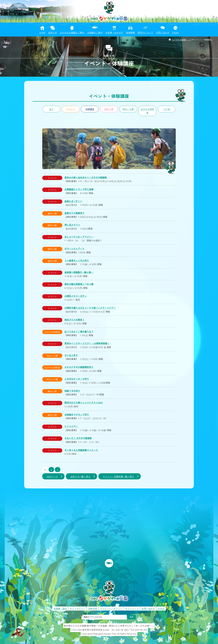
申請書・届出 (60, 608)
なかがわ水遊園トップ (182, 40)
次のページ (52, 476)
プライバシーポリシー (111, 608)
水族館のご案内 (95, 32)
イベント (71, 109)
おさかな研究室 (147, 111)
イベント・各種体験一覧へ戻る (118, 476)
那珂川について (145, 32)
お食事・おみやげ (114, 32)
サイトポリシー (78, 608)
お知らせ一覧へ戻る (80, 476)
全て (51, 109)
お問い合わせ (163, 32)
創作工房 (109, 109)
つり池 (167, 109)
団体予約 (93, 608)
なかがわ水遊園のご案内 (72, 32)
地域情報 (130, 32)
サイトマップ (132, 608)
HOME (42, 32)
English (175, 32)
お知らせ (53, 32)
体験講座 (90, 109)
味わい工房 (128, 109)
